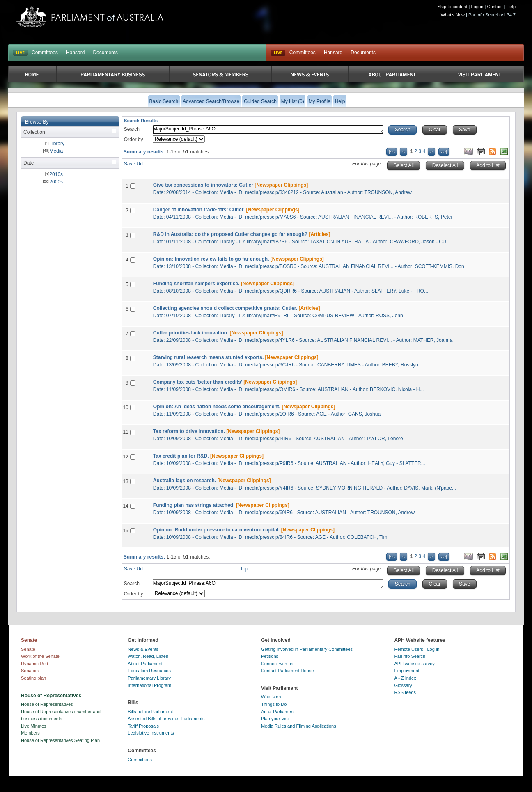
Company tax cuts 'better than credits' (198, 382)
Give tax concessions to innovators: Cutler (203, 185)
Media (56, 151)
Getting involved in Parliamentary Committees (307, 649)
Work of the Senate (40, 656)
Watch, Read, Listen (148, 656)
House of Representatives (47, 704)
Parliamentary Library (149, 678)
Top (244, 569)
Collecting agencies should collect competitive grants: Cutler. (225, 308)
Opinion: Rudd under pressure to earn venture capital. (217, 530)
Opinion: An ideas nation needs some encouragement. (217, 407)
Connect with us (277, 664)
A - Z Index (405, 678)
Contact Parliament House (287, 671)
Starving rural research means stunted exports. (208, 357)
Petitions (270, 656)
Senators (30, 671)
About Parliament (145, 664)
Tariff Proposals (143, 726)
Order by (134, 140)
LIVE (20, 53)
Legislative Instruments (151, 733)
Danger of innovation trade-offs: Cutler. (199, 210)
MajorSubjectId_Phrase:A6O (268, 130)
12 (125, 457)
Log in (477, 7)
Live (278, 53)
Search (132, 129)
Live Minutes (34, 726)
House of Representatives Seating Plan (60, 740)
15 (125, 531)
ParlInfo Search (410, 656)
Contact (495, 7)
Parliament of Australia (90, 17)
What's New (453, 15)
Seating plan (33, 678)
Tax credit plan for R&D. (181, 456)
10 (125, 407)
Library (57, 144)
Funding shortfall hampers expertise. (196, 284)
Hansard (75, 53)
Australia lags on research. (185, 481)
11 (125, 432)
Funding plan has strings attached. (194, 505)
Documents (105, 53)
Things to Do (274, 704)
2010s (56, 174)
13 (125, 481)
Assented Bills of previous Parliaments (166, 719)
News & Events (143, 649)
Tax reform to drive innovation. (189, 431)
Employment (407, 671)
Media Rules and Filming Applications (299, 726)
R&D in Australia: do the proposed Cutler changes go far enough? (230, 234)
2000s (56, 182)
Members (30, 733)
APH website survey (414, 664)
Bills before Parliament (150, 712)
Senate (28, 649)
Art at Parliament (278, 712)
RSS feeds (405, 692)
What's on (271, 697)
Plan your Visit (275, 719)
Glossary (403, 685)
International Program (149, 685)
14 (125, 506)
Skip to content (453, 7)
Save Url (133, 164)
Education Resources (149, 671)
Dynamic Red (34, 664)
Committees (45, 53)
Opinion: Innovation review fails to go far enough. (211, 259)
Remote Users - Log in (417, 649)
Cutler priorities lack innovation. (191, 333)
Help (511, 7)
